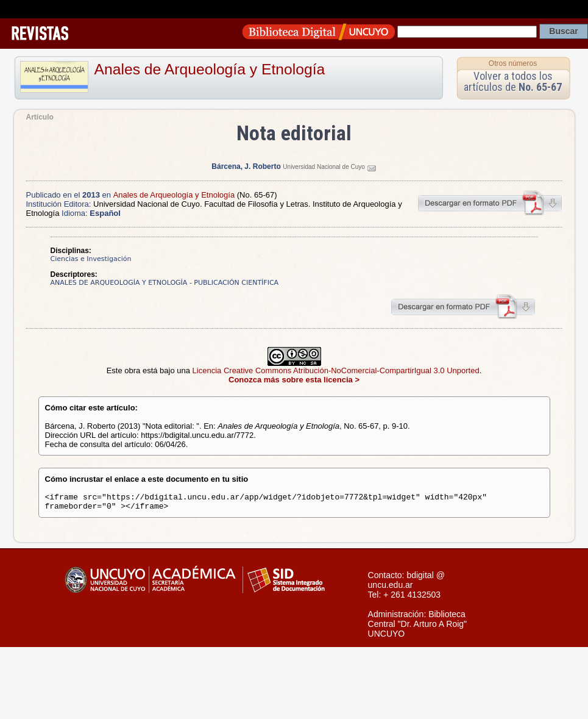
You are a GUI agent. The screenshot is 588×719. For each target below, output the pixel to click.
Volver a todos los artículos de (513, 81)
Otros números (513, 63)
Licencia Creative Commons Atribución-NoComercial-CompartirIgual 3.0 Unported (336, 370)
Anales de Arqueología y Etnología (210, 69)
